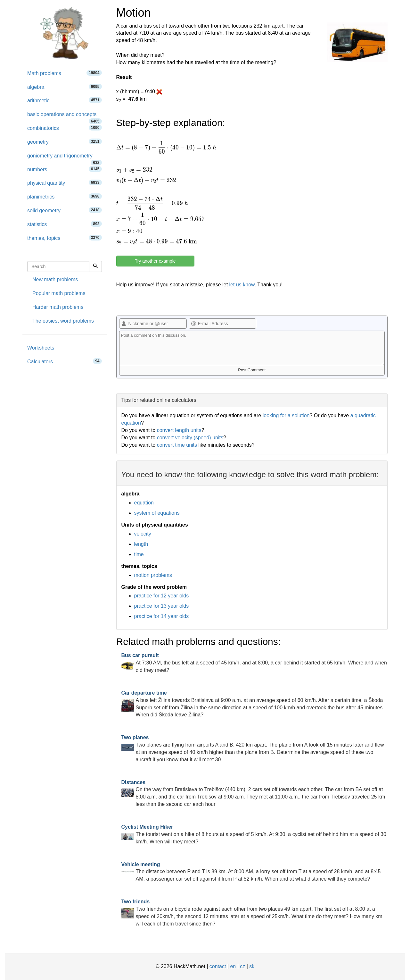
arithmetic (65, 100)
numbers (65, 169)
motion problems (153, 575)
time (139, 554)
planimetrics (65, 196)
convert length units (179, 430)
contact (218, 966)
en (233, 966)
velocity (143, 534)
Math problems (65, 73)
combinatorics (65, 128)
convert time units (177, 445)
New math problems (55, 279)
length (141, 544)
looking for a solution (286, 415)
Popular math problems (59, 293)
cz (242, 966)
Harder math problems (58, 307)
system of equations (157, 513)
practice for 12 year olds (162, 596)
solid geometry (65, 210)
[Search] (95, 266)
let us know (242, 285)
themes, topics (65, 238)
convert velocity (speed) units (190, 438)
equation (144, 503)
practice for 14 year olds (162, 616)
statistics (65, 224)
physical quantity (65, 183)
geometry (65, 142)
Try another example (155, 261)
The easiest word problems (63, 321)
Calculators (65, 361)
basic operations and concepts (65, 117)
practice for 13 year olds (162, 606)
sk (252, 966)
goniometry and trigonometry (65, 158)
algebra (65, 87)
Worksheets (41, 348)
